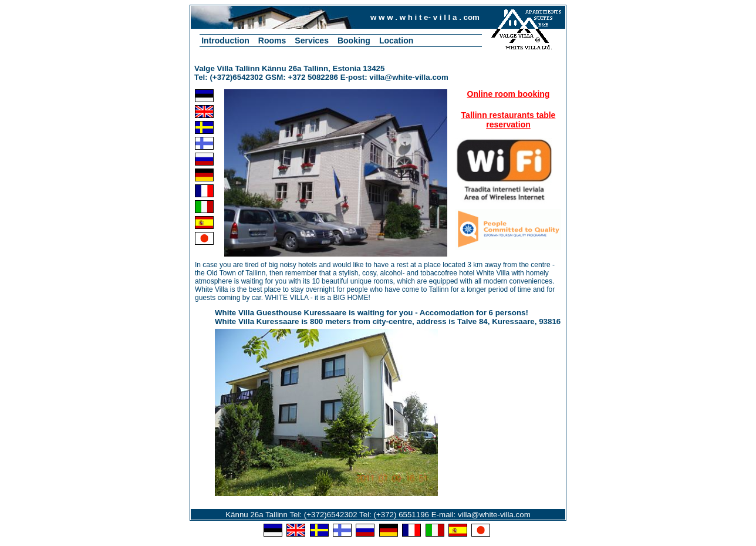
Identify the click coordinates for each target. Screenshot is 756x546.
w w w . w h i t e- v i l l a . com (425, 17)
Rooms (272, 41)
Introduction (225, 41)
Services (312, 41)
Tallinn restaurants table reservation (509, 120)
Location (396, 41)
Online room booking (509, 94)
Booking (354, 41)
